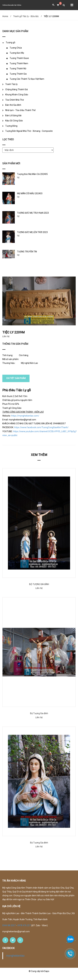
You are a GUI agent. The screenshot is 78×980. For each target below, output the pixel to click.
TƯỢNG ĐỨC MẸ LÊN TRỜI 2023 (32, 232)
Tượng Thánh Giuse (19, 58)
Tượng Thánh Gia (18, 74)
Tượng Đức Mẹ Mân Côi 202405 (32, 174)
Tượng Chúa (16, 48)
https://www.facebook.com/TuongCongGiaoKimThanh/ (41, 433)
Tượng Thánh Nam (19, 63)
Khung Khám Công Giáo (17, 95)
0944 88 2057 (9, 931)
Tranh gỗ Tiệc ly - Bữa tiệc (26, 16)
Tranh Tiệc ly (11, 84)
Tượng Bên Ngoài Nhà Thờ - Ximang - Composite (29, 131)
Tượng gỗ (10, 42)
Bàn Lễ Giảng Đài (13, 115)
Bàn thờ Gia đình (13, 105)
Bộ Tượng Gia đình (39, 719)
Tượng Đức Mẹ (17, 53)
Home (5, 16)
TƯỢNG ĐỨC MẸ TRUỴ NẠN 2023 (33, 213)
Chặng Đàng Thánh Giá (16, 89)
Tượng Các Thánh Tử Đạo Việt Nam (27, 79)
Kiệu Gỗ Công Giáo (14, 121)
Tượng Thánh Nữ (18, 69)
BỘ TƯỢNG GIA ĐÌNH (39, 590)
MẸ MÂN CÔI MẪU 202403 (30, 193)
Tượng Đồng (11, 126)
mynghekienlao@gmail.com (16, 937)
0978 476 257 (24, 931)
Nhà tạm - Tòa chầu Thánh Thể (20, 110)
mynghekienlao (15, 961)
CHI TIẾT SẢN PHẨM (16, 384)
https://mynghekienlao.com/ (25, 421)
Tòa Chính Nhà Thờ (15, 100)
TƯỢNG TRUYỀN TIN (27, 252)
